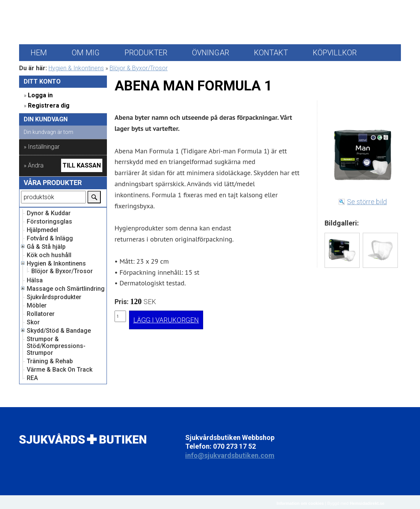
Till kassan (82, 165)
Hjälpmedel (42, 230)
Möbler (37, 306)
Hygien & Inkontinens (76, 68)
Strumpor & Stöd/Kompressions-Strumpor (56, 346)
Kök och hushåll (49, 255)
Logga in (40, 95)
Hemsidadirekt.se (367, 503)
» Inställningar (42, 147)
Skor (33, 322)
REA (32, 378)
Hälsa (35, 280)
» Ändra (34, 165)
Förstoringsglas (49, 222)
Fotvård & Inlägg (50, 238)
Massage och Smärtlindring (66, 289)
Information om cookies (300, 503)
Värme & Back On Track (60, 370)
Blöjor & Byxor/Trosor (139, 68)
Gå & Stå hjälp (46, 247)
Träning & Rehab (50, 361)
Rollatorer (41, 314)
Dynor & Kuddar (49, 213)
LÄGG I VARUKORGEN (166, 320)
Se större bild (367, 202)
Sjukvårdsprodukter (54, 297)
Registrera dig (49, 106)
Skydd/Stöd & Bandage (59, 331)
